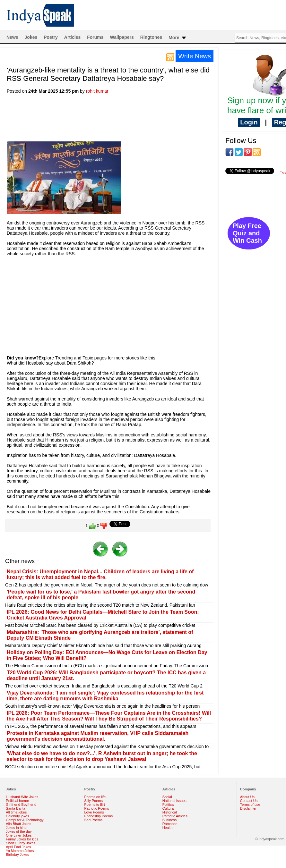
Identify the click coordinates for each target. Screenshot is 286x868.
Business (170, 820)
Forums (95, 37)
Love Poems (94, 812)
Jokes (31, 37)
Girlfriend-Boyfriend (21, 805)
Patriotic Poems (97, 808)
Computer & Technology (25, 820)
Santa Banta (16, 808)
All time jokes (16, 812)
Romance (170, 824)
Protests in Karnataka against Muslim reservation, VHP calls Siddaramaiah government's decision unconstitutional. (98, 736)
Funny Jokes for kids (22, 839)
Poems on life (95, 797)
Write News (195, 56)
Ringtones (151, 37)
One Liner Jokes (19, 835)
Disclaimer (248, 808)
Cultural (169, 808)
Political (169, 805)
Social (167, 797)
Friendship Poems (99, 816)
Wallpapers (122, 37)
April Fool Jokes (18, 847)
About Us (247, 797)
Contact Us (249, 801)
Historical (170, 812)
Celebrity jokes (17, 816)
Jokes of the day (19, 831)
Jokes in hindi (17, 828)
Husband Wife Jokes (22, 797)
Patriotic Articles (175, 816)
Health (168, 828)
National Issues (174, 801)
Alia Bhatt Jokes (18, 824)
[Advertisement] (124, 120)
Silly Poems (94, 801)
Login (249, 122)
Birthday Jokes (17, 855)
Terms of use (250, 805)
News (12, 37)
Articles (72, 37)
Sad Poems (94, 820)
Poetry (51, 37)
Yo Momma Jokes (20, 851)
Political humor (17, 801)
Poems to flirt (95, 805)
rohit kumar (97, 91)
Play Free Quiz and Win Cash (247, 233)
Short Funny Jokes (21, 843)
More (178, 38)
